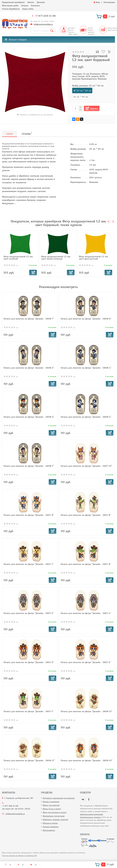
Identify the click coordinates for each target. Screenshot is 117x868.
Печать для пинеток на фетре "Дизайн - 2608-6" (86, 319)
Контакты (35, 5)
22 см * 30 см (84, 90)
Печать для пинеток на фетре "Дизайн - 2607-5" (29, 613)
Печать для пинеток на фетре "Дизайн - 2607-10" (86, 466)
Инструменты (49, 830)
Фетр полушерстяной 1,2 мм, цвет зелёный (18, 258)
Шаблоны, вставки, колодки (55, 819)
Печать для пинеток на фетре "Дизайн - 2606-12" (86, 711)
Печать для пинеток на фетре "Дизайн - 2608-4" (86, 368)
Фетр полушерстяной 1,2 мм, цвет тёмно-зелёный (56, 258)
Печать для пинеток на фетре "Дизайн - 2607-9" (29, 515)
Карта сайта (28, 9)
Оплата (31, 2)
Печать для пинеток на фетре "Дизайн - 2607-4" (86, 613)
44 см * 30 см (81, 97)
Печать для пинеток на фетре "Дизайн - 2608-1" (29, 466)
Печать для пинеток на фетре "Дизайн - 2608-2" (86, 417)
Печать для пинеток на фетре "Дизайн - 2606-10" (87, 760)
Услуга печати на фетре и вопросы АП (19, 855)
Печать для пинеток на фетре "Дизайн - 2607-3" (29, 662)
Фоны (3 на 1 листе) (52, 809)
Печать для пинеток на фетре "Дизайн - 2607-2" (86, 662)
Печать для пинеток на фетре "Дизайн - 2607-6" (86, 564)
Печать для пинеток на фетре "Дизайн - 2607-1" (28, 711)
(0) (11, 266)
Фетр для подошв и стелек (55, 812)
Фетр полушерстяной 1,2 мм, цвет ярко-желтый (94, 258)
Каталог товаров (16, 39)
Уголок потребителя (11, 9)
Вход (97, 2)
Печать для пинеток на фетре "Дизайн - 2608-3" (29, 417)
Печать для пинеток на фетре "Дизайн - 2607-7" (29, 564)
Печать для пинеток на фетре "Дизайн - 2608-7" (29, 319)
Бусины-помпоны (51, 827)
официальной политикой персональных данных (91, 816)
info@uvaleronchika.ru (43, 24)
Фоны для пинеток (51, 805)
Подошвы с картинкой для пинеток (59, 798)
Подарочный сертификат (13, 2)
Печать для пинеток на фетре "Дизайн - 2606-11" (29, 760)
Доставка (41, 2)
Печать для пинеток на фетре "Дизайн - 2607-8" (86, 515)
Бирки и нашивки (51, 802)
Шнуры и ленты (50, 823)
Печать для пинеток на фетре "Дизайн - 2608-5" (29, 368)
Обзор (10, 134)
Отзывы (25, 5)
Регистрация (109, 2)
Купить (94, 108)
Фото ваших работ (10, 5)
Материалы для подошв (54, 816)
